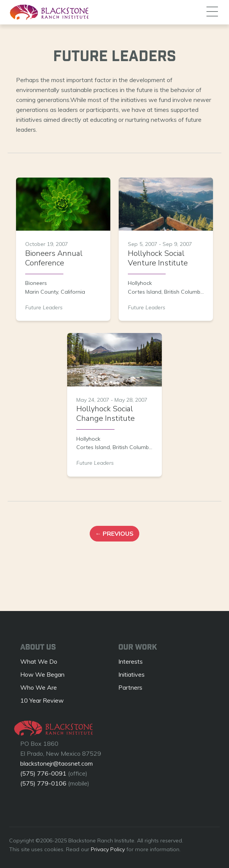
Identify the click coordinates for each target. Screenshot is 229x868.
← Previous (114, 534)
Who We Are (39, 687)
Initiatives (131, 674)
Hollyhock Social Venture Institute (158, 258)
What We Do (39, 661)
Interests (131, 661)
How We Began (42, 674)
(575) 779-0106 (43, 783)
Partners (130, 687)
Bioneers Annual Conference (54, 258)
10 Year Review (42, 700)
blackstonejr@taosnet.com (56, 763)
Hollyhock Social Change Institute (106, 414)
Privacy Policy (108, 849)
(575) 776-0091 (43, 773)
